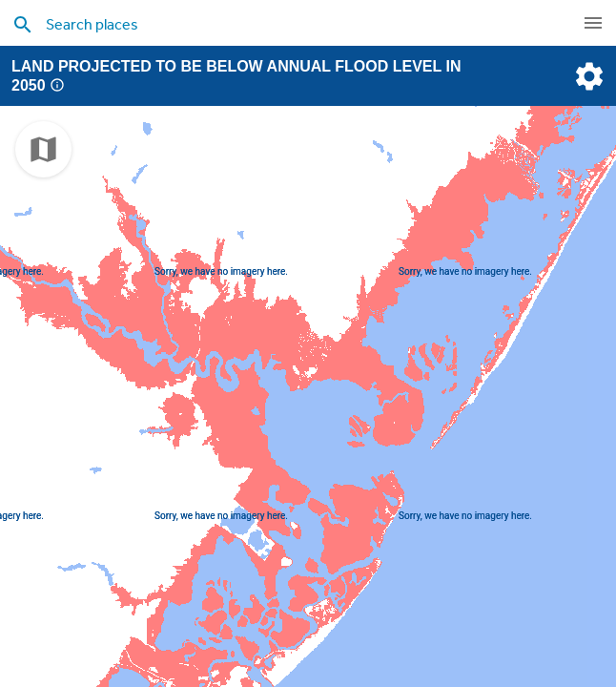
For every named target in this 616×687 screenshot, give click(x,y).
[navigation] (593, 23)
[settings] (587, 76)
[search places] (279, 24)
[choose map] (43, 149)
